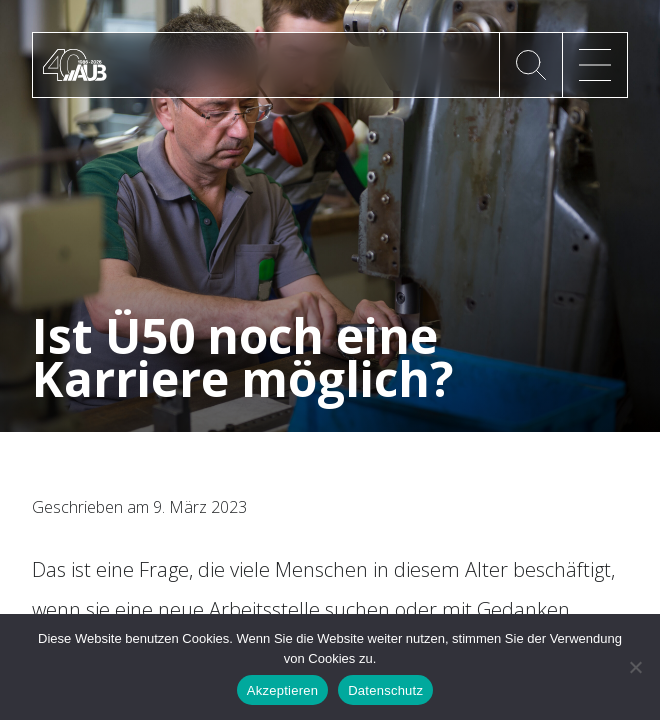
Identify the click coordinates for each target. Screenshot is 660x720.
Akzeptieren (282, 690)
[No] (635, 667)
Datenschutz (385, 690)
